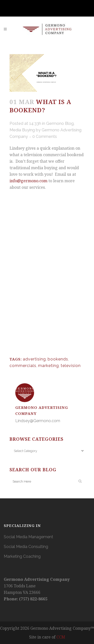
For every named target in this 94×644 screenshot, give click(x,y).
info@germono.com (28, 181)
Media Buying (22, 130)
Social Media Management (28, 537)
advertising (34, 359)
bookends (58, 359)
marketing (49, 366)
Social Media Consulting (26, 547)
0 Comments (45, 136)
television (71, 366)
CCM (61, 637)
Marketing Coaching (22, 556)
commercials (23, 366)
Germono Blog (60, 123)
